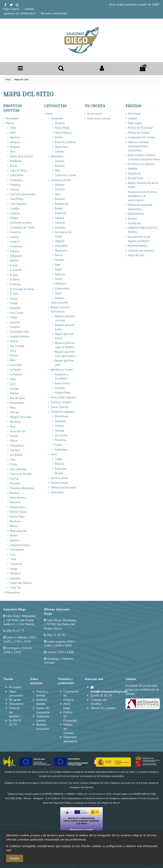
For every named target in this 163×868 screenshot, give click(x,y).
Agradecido (135, 173)
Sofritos (59, 426)
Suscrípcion (135, 223)
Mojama (60, 123)
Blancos (60, 464)
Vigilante (15, 578)
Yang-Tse (15, 587)
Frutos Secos (62, 383)
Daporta (15, 251)
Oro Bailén (16, 455)
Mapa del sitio (136, 255)
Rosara (14, 535)
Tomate (60, 431)
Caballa (60, 151)
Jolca (13, 351)
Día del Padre (136, 178)
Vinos (54, 454)
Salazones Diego (20, 545)
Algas (58, 293)
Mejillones (61, 250)
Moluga (14, 412)
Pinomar (15, 493)
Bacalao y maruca (66, 142)
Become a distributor (54, 13)
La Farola (15, 369)
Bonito (59, 137)
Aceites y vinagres (61, 402)
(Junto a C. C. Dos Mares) (19, 624)
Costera (14, 242)
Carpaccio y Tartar (66, 175)
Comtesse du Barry (21, 223)
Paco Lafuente (18, 469)
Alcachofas (61, 435)
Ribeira (14, 526)
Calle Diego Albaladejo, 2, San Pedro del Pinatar (20, 618)
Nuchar (14, 436)
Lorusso (14, 388)
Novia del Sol (18, 431)
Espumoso (61, 469)
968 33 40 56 (56, 635)
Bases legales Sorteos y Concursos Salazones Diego (144, 157)
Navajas (60, 260)
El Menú (15, 279)
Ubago (14, 569)
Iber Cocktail (17, 346)
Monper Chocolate (21, 417)
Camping (15, 185)
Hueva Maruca (63, 133)
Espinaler (15, 308)
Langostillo (61, 246)
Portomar (15, 502)
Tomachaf (16, 564)
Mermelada (62, 416)
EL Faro (14, 275)
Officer (14, 441)
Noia (13, 426)
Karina (14, 355)
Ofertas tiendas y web (63, 487)
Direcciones (16, 704)
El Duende (16, 270)
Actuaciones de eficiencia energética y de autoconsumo (143, 196)
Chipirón (60, 241)
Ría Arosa (15, 521)
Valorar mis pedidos (103, 708)
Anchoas (60, 189)
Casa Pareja (17, 199)
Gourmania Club (19, 332)
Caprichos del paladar (23, 194)
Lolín (13, 384)
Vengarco (15, 573)
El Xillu (14, 294)
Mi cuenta (15, 687)
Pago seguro (12, 9)
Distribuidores (136, 214)
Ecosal (14, 265)
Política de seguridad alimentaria (140, 207)
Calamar (60, 223)
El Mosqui (16, 284)
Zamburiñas (62, 288)
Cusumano (16, 246)
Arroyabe (15, 147)
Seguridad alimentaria (70, 739)
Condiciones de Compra (142, 137)
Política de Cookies (139, 133)
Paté (58, 265)
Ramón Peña (17, 517)
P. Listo (14, 464)
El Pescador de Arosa (22, 289)
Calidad (30, 9)
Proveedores (13, 592)
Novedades (12, 118)
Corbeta (15, 237)
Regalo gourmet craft (64, 363)
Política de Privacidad (140, 128)
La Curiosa (16, 365)
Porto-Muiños (18, 498)
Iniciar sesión (95, 113)
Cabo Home (17, 175)
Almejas (60, 185)
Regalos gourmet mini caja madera (65, 354)
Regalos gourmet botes (65, 327)
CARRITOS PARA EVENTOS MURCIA (143, 230)
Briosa (14, 166)
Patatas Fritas (63, 393)
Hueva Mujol (62, 128)
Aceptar (15, 858)
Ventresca (61, 283)
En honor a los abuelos (141, 164)
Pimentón (60, 421)
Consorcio (16, 232)
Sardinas (60, 274)
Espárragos (61, 449)
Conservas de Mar (61, 180)
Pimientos (61, 440)
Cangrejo (60, 227)
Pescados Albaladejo (22, 488)
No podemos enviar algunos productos (139, 239)
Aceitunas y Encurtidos (62, 376)
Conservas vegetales (63, 412)
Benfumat (16, 161)
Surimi (59, 279)
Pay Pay (14, 478)
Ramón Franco (18, 512)
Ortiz (13, 460)
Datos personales (16, 694)
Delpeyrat (16, 256)
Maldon (14, 393)
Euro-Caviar (17, 313)
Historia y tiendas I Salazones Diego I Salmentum (138, 146)
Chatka (14, 218)
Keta (13, 360)
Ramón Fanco (18, 507)
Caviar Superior (60, 407)
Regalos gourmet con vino (65, 318)
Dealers (132, 218)
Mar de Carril (17, 398)
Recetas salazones (43, 727)
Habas (59, 445)
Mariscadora (17, 403)
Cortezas (60, 388)
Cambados (16, 180)
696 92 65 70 (103, 695)
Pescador (15, 483)
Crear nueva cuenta (99, 118)
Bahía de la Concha (21, 156)
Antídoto (133, 169)
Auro (13, 151)
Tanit (13, 559)
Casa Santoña (18, 204)
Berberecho (62, 204)
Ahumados (57, 156)
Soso (13, 554)
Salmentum (17, 550)
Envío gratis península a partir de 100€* (135, 4)
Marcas (10, 123)
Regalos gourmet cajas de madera (65, 345)
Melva (59, 255)
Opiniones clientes (43, 718)
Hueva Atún (62, 147)
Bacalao (60, 166)
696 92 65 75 (15, 631)
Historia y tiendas (42, 694)
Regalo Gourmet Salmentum (60, 309)
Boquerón (61, 213)
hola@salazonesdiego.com (109, 691)
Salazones (57, 118)
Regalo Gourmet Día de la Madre (143, 185)
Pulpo (58, 269)
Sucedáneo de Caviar (63, 234)
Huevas (59, 298)
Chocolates (57, 492)
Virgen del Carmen (21, 583)
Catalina (15, 213)
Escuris (14, 299)
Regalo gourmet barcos (64, 336)
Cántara (15, 189)
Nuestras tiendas (138, 246)
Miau (13, 408)
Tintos (59, 459)
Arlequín (15, 142)
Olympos (15, 450)
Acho (13, 133)
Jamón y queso (59, 478)
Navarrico (15, 422)
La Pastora (16, 374)
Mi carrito (15, 700)
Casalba (15, 208)
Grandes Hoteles (20, 336)
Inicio (50, 113)
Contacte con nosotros (141, 250)
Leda (13, 379)
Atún (58, 170)
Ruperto (15, 540)
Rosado (59, 473)
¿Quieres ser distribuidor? (20, 13)
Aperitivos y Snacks (62, 369)
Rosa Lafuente (18, 531)
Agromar (15, 137)
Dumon (14, 260)
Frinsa (13, 317)
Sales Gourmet (59, 303)
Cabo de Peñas (18, 170)
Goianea (15, 322)
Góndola (15, 327)
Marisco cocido (59, 483)
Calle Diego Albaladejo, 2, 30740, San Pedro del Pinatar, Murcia (60, 624)
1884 (13, 128)
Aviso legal (134, 113)
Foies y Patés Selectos (63, 397)
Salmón (60, 161)
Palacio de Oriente (21, 474)
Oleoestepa (17, 445)
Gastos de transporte (43, 710)
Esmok (14, 303)
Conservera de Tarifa (22, 227)
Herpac (14, 341)
